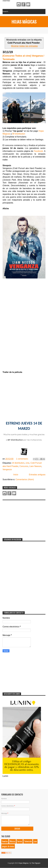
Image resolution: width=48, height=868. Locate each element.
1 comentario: (22, 459)
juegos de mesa (8, 846)
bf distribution (18, 463)
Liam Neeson (35, 466)
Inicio (16, 475)
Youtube (28, 4)
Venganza (7, 469)
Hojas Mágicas (24, 22)
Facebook (23, 4)
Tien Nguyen (36, 863)
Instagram (19, 4)
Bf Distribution (19, 134)
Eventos (5, 841)
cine (27, 463)
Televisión (28, 841)
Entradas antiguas (37, 475)
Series (20, 841)
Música (12, 841)
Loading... (24, 323)
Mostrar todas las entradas (24, 46)
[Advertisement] (22, 517)
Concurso (24, 466)
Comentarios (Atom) (25, 479)
